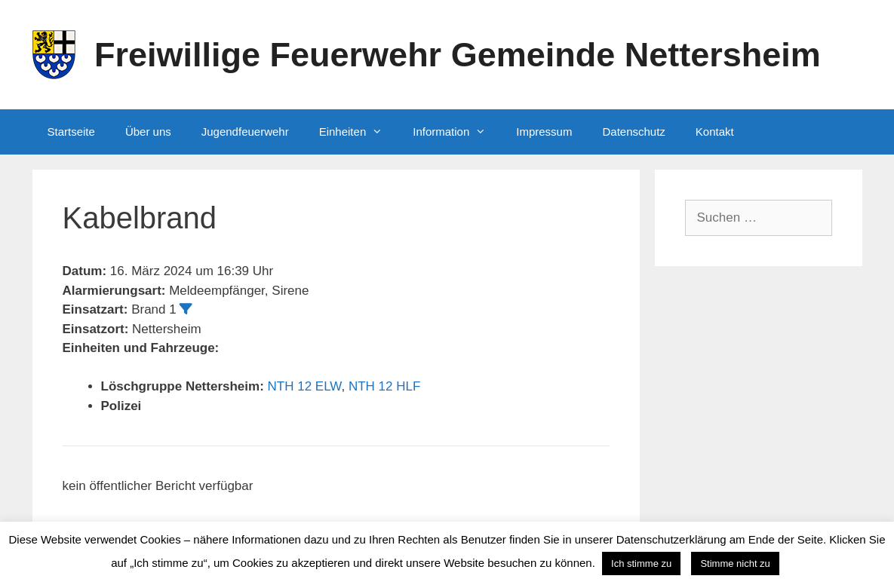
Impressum (544, 132)
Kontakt (715, 132)
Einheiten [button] (359, 132)
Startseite (71, 132)
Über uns (148, 132)
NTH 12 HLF (384, 386)
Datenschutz (633, 132)
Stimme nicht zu (735, 563)
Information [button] (457, 132)
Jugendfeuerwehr (245, 132)
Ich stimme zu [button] (641, 563)
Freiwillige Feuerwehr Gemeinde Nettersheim (458, 55)
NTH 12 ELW (305, 386)
